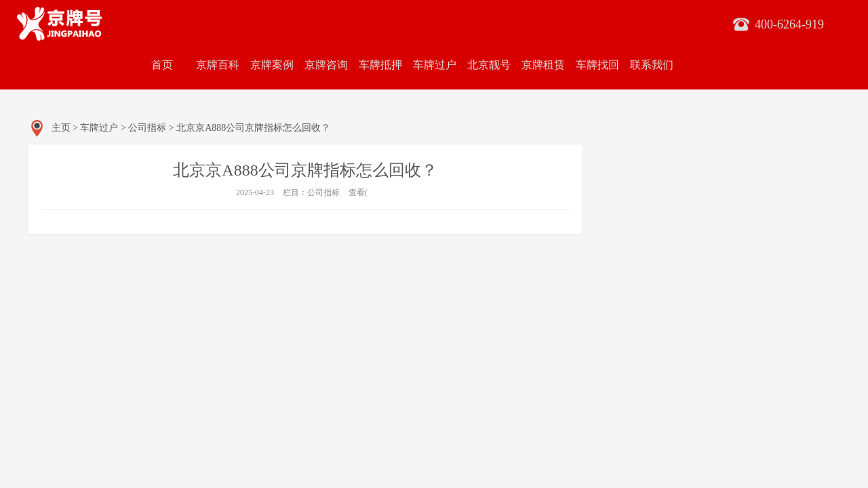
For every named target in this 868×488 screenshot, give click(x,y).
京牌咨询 (326, 65)
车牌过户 (435, 65)
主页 (61, 128)
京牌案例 (272, 65)
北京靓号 (489, 65)
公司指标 (147, 128)
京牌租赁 (543, 65)
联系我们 (652, 65)
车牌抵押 (380, 65)
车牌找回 (597, 65)
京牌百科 (218, 65)
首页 (162, 65)
